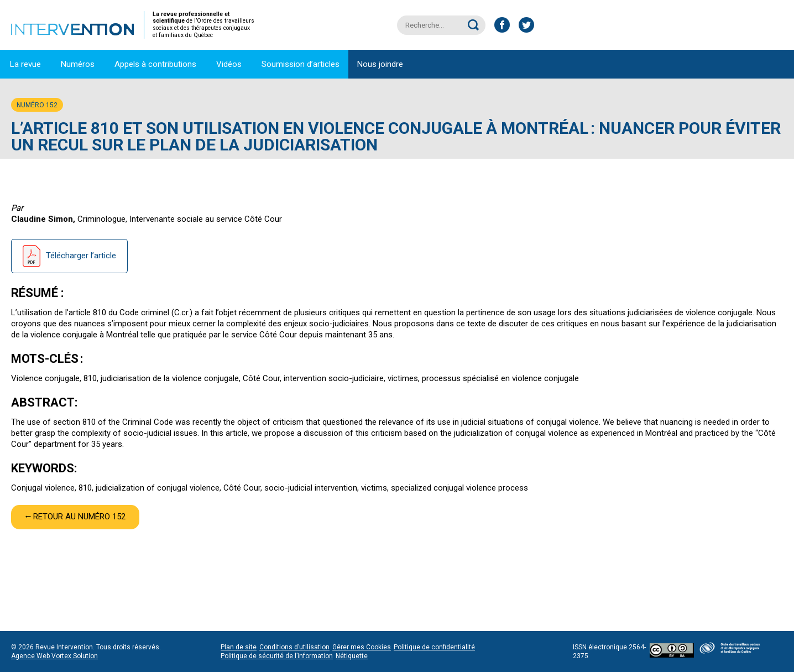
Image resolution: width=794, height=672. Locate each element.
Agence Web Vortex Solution (54, 656)
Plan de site (239, 647)
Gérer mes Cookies (362, 647)
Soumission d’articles (301, 64)
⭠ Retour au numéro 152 (75, 517)
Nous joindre (380, 64)
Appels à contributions (155, 64)
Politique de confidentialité (434, 647)
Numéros (78, 64)
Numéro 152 (37, 105)
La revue (25, 64)
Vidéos (229, 64)
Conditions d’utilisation (294, 647)
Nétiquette (352, 656)
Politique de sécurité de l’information (277, 656)
